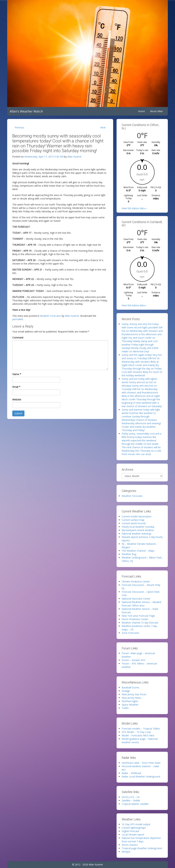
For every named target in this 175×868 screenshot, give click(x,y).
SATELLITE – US (131, 797)
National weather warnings (137, 534)
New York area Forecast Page (138, 616)
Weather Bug (129, 554)
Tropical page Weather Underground (142, 848)
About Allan (156, 111)
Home (142, 111)
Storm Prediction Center (135, 619)
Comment (18, 338)
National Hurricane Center (136, 599)
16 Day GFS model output (136, 824)
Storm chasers (130, 845)
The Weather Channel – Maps (138, 551)
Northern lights (130, 701)
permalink (18, 319)
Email (16, 387)
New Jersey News (131, 698)
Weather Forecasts (51, 316)
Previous (19, 127)
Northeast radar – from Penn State (141, 763)
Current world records (134, 523)
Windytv (126, 852)
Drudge (126, 691)
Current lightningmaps (134, 828)
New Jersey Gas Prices (134, 694)
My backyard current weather (138, 530)
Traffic (125, 708)
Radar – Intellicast (132, 773)
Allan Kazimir (74, 157)
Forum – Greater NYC (134, 660)
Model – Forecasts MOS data (138, 735)
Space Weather (130, 705)
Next (103, 127)
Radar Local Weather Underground (141, 776)
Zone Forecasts (130, 633)
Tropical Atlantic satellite (135, 804)
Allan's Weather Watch (26, 111)
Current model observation (137, 516)
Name (17, 374)
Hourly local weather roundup (138, 527)
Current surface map (133, 520)
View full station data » (134, 208)
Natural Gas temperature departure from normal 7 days (141, 840)
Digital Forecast (130, 831)
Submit (18, 413)
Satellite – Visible (131, 800)
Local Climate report (133, 835)
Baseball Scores (130, 687)
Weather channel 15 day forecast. (140, 623)
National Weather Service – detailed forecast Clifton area (141, 604)
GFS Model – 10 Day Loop (136, 732)
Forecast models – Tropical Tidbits (141, 729)
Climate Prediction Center (136, 581)
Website (17, 400)
